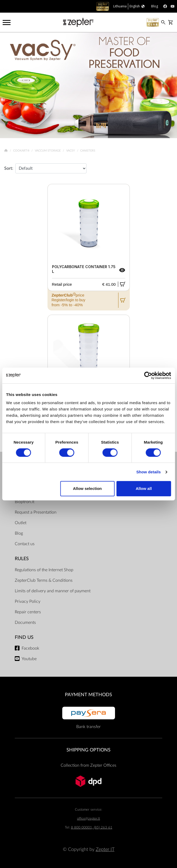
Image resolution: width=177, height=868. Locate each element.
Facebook (30, 648)
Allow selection (87, 488)
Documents (25, 623)
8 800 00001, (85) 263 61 (92, 828)
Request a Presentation (36, 512)
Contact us (25, 544)
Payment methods (88, 695)
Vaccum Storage (48, 151)
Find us (24, 637)
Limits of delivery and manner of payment (53, 591)
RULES (22, 559)
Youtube (29, 659)
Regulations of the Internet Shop (44, 570)
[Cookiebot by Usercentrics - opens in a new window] (148, 375)
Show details (149, 472)
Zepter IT (105, 849)
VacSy (71, 151)
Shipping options (88, 750)
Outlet (21, 523)
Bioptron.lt (25, 502)
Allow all (144, 488)
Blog (19, 533)
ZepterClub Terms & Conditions (44, 580)
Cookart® (22, 151)
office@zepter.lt (88, 819)
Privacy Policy (28, 601)
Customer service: (88, 810)
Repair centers (28, 612)
